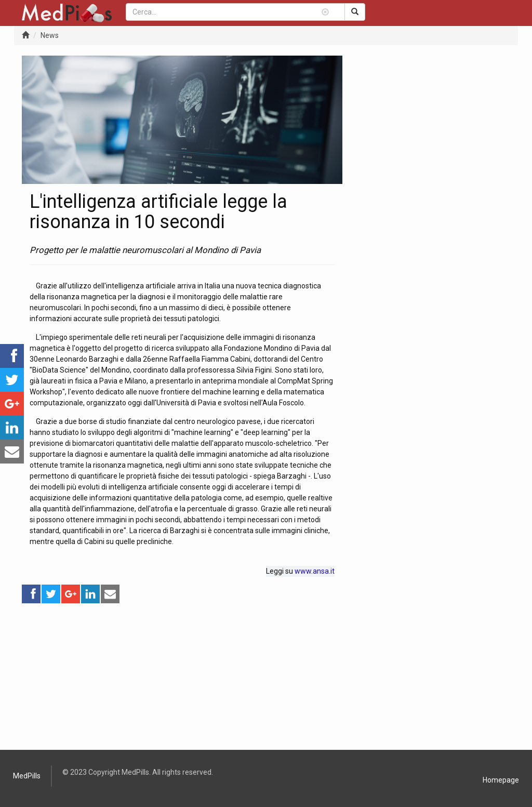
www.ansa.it (315, 571)
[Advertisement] (182, 677)
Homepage (501, 780)
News (50, 35)
